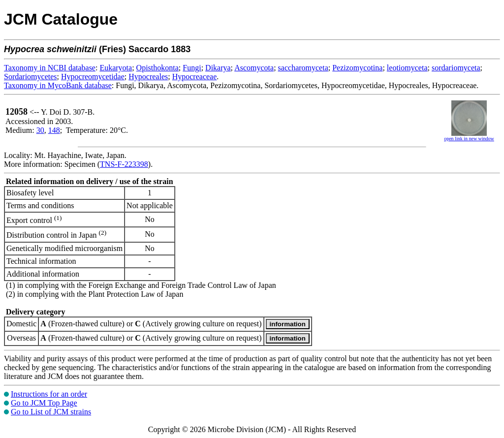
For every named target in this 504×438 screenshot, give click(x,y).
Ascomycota (254, 68)
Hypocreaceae (195, 77)
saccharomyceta (303, 68)
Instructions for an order (49, 394)
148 (54, 130)
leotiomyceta (407, 68)
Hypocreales (148, 77)
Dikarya (218, 68)
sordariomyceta (456, 68)
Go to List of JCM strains (51, 412)
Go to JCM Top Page (44, 403)
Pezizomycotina (357, 68)
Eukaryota (116, 68)
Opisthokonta (157, 68)
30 (40, 130)
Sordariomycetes (31, 77)
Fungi (192, 68)
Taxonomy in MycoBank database (58, 85)
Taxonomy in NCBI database (50, 68)
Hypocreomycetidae (93, 77)
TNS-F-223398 (124, 164)
